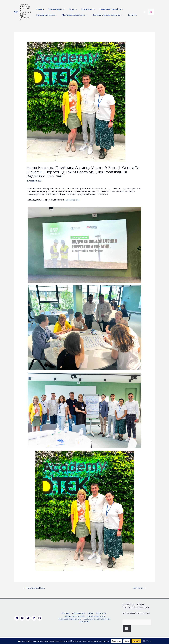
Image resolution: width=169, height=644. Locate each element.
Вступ (69, 7)
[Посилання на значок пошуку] (144, 9)
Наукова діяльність (46, 12)
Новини (40, 7)
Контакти (129, 12)
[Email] (40, 613)
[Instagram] (22, 613)
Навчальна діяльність (106, 7)
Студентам (84, 7)
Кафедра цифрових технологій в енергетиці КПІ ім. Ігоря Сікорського (26, 9)
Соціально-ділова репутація (104, 12)
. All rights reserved (39, 635)
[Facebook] (17, 613)
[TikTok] (28, 613)
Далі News (139, 582)
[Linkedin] (34, 613)
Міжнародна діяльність (73, 12)
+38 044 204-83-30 (140, 635)
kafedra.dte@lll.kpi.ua (88, 635)
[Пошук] (127, 623)
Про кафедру (54, 7)
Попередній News (34, 582)
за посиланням (72, 194)
